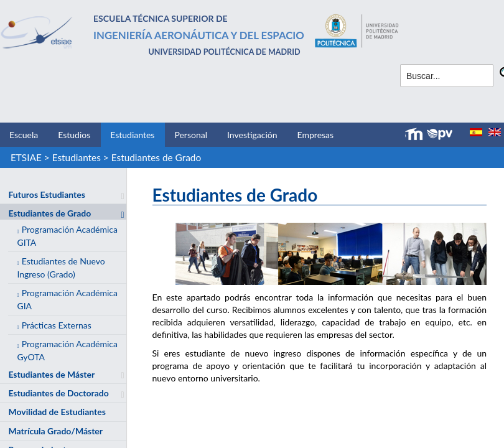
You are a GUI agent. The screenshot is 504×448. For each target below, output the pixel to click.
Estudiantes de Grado (156, 157)
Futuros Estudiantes (46, 194)
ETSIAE (26, 157)
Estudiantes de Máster (51, 374)
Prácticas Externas (57, 325)
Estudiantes (132, 135)
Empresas (316, 135)
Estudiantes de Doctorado (58, 393)
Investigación (252, 135)
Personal (191, 135)
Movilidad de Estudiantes (57, 412)
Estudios (74, 135)
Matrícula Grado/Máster (55, 431)
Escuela (24, 135)
